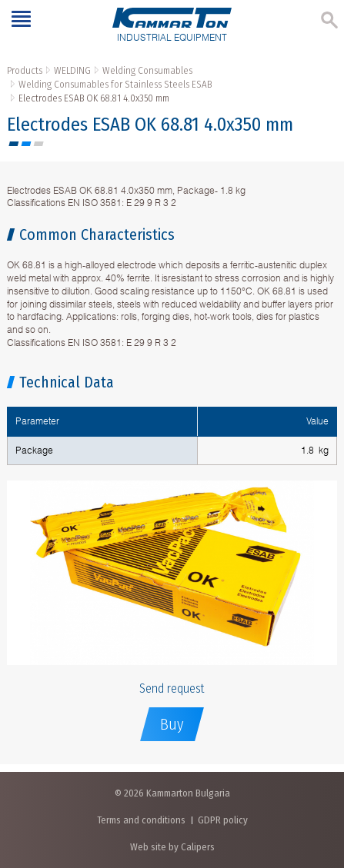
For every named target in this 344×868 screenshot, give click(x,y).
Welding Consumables (147, 70)
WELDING (72, 70)
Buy (172, 724)
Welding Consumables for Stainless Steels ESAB (115, 84)
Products (25, 70)
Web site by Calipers (172, 847)
